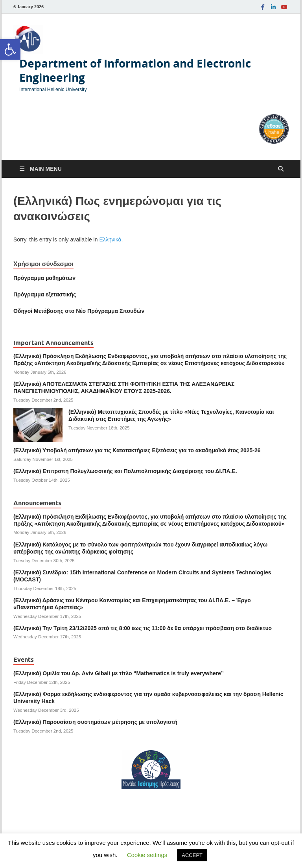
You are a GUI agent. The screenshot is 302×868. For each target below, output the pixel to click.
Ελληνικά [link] (110, 239)
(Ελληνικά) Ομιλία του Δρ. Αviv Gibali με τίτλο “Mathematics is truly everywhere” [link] (119, 673)
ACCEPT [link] (192, 855)
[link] (10, 49)
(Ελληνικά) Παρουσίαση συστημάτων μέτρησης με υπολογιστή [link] (95, 722)
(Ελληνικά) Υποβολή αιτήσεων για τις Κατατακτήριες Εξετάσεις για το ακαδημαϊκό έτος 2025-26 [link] (137, 450)
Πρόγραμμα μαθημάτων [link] (44, 278)
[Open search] (281, 169)
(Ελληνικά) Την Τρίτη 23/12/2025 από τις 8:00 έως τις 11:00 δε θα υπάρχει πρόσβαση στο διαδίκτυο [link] (143, 628)
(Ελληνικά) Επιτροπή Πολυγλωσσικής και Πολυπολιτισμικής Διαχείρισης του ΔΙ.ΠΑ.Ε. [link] (125, 471)
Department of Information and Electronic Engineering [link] (135, 70)
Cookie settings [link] (147, 855)
